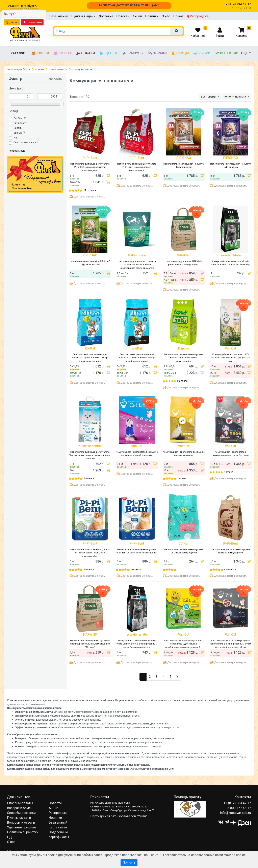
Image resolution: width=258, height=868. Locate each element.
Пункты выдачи (83, 16)
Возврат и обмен (20, 808)
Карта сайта (58, 827)
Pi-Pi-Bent (19, 123)
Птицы (180, 53)
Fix (15, 138)
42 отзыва (230, 570)
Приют (178, 16)
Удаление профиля (21, 827)
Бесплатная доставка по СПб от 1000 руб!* (129, 5)
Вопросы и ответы (21, 822)
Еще (245, 53)
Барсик (18, 128)
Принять (129, 862)
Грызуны (133, 53)
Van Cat (18, 133)
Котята (62, 53)
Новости (123, 16)
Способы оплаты (20, 803)
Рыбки (202, 53)
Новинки (152, 16)
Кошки (40, 53)
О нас (166, 16)
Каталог (16, 53)
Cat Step (18, 118)
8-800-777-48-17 (239, 808)
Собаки (85, 53)
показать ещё (18, 151)
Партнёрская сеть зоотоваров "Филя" (119, 816)
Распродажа (198, 16)
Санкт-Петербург (24, 6)
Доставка (106, 16)
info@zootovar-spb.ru (236, 813)
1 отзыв (182, 479)
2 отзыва (182, 381)
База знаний (59, 16)
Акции (137, 16)
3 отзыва (136, 570)
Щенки (108, 53)
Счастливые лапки (25, 142)
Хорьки (157, 53)
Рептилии (227, 53)
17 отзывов (90, 190)
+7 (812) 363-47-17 (237, 803)
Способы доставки (21, 813)
